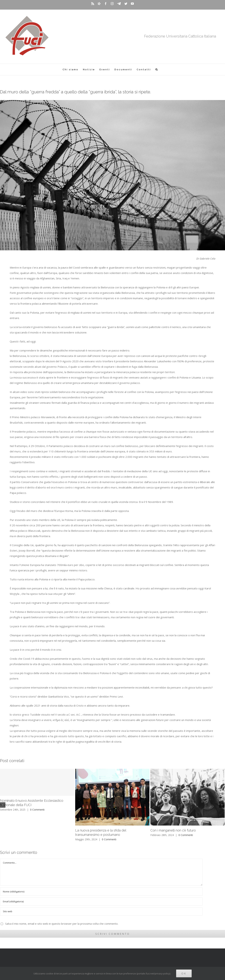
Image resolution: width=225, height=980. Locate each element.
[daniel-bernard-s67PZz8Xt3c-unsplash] (112, 175)
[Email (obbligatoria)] (101, 902)
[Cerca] (157, 69)
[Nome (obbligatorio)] (101, 892)
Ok (184, 973)
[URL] (101, 911)
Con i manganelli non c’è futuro (173, 830)
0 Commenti (37, 810)
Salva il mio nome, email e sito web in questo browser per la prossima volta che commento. (62, 924)
